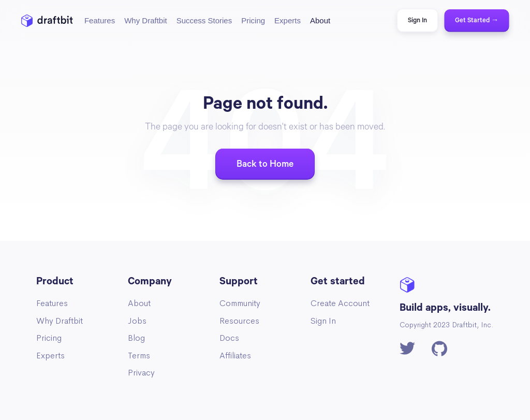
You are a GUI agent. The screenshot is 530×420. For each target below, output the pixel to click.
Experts (50, 356)
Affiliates (235, 356)
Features (52, 303)
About (139, 303)
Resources (239, 321)
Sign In (323, 321)
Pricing (49, 338)
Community (240, 303)
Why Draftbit (60, 321)
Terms (139, 356)
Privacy (141, 373)
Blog (136, 338)
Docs (229, 338)
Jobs (137, 321)
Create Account (340, 303)
